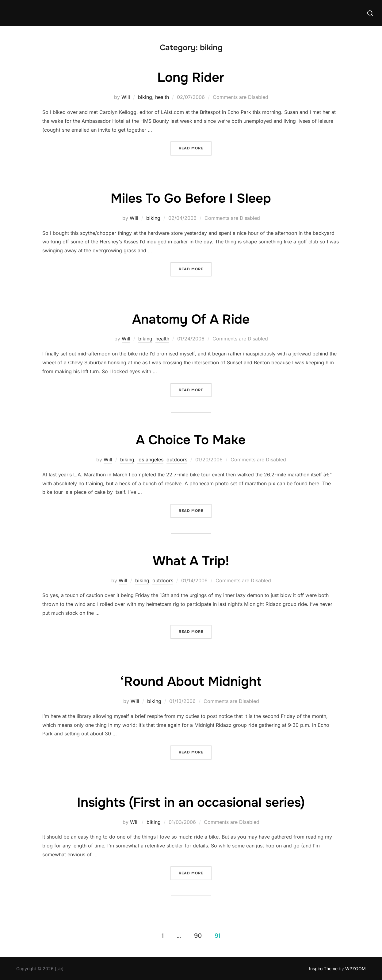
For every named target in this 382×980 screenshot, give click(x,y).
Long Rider (191, 77)
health (162, 97)
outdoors (177, 460)
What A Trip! (191, 561)
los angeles (150, 460)
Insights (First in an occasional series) (191, 802)
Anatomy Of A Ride (191, 319)
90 (198, 935)
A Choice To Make (191, 440)
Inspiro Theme (323, 969)
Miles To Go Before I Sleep (191, 198)
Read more (195, 148)
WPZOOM (355, 969)
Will (126, 97)
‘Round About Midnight (191, 681)
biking (145, 97)
